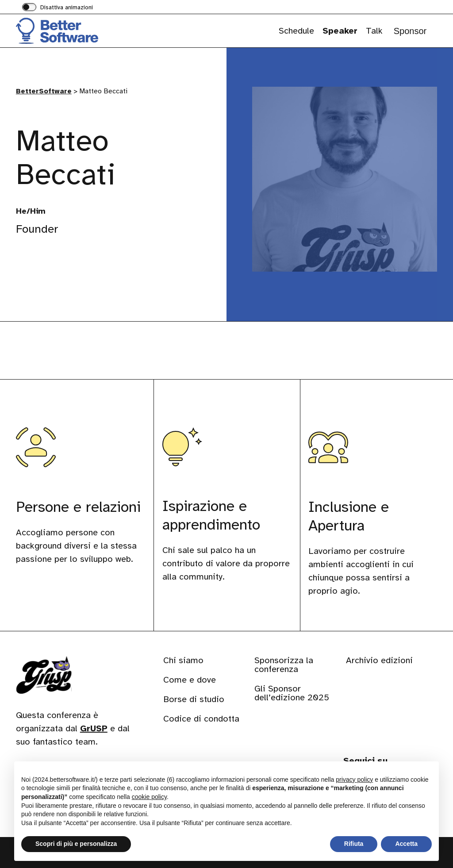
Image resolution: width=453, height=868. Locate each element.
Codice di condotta (201, 719)
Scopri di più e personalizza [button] (76, 844)
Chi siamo (183, 660)
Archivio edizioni (379, 660)
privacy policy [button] (354, 780)
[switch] (58, 8)
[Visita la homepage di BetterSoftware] (60, 31)
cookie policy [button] (149, 797)
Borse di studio (194, 699)
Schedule (296, 31)
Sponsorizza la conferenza (284, 665)
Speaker (340, 31)
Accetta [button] (406, 844)
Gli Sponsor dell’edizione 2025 (292, 693)
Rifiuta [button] (354, 844)
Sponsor (410, 31)
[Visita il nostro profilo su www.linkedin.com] (25, 267)
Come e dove (190, 680)
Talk (374, 31)
